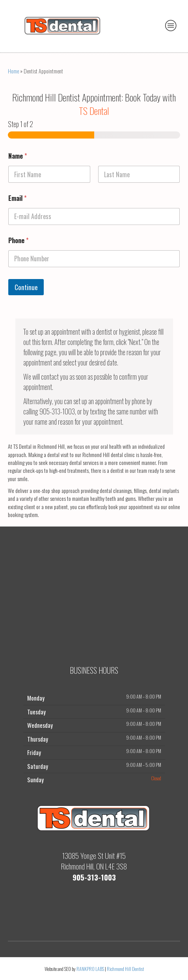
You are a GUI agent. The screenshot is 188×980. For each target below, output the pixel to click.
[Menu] (171, 25)
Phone (18, 241)
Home (13, 71)
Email (17, 198)
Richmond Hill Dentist (125, 969)
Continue (26, 287)
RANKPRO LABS (91, 969)
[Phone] (94, 259)
